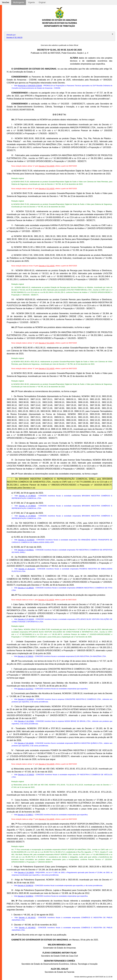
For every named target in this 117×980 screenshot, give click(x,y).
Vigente (31, 2)
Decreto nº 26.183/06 (26, 743)
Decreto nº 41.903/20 (26, 540)
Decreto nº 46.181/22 (27, 918)
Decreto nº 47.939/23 (27, 506)
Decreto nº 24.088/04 (26, 699)
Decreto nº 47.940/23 (27, 516)
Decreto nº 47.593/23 (25, 656)
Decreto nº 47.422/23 (26, 619)
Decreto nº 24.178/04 (26, 721)
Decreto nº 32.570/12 (25, 689)
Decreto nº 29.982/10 (25, 885)
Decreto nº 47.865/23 (27, 496)
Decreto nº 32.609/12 (25, 896)
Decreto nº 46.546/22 (27, 928)
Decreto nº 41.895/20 (26, 588)
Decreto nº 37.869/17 (25, 815)
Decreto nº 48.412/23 (27, 569)
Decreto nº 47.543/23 (26, 775)
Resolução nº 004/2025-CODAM (30, 86)
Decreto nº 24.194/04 (26, 872)
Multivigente (19, 2)
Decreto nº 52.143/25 (14, 37)
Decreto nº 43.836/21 (26, 550)
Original (42, 2)
